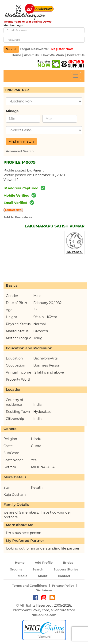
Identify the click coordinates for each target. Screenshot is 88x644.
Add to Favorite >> (18, 217)
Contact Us (76, 55)
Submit (11, 49)
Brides (68, 562)
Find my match (21, 141)
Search (38, 569)
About (42, 576)
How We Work (53, 55)
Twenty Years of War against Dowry (28, 22)
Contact (64, 576)
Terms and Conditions (29, 585)
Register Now (62, 49)
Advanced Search (20, 151)
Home (16, 55)
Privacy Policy (63, 585)
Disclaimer (44, 590)
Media (23, 576)
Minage (12, 111)
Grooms (16, 569)
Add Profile (44, 562)
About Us (31, 55)
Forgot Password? (34, 49)
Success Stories (66, 569)
